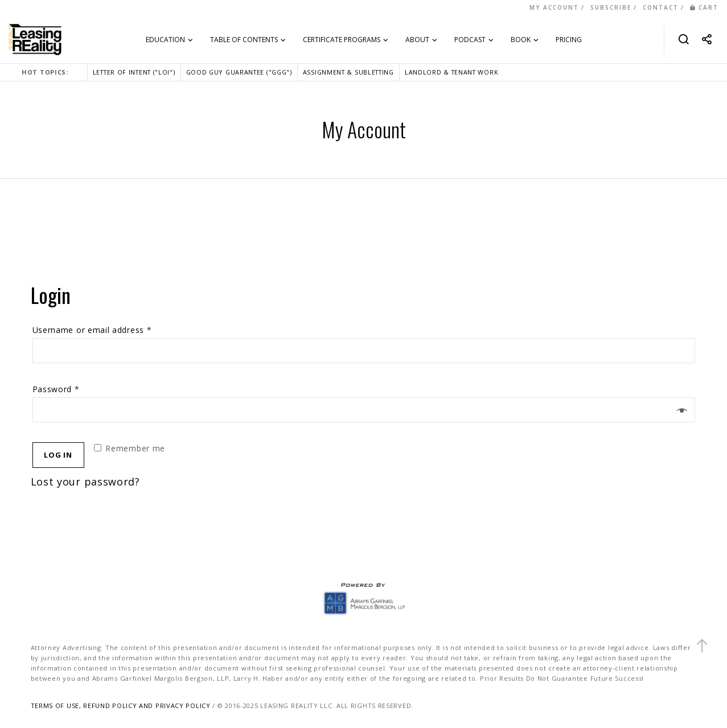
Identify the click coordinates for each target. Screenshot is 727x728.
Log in (58, 455)
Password (56, 389)
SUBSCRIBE (611, 7)
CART (704, 7)
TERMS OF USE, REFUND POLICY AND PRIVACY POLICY (121, 706)
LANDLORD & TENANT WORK (451, 72)
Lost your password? (85, 482)
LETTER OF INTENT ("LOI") (134, 72)
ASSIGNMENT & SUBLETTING (348, 72)
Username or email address (92, 330)
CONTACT (661, 7)
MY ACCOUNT (554, 7)
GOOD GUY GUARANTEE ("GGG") (239, 72)
